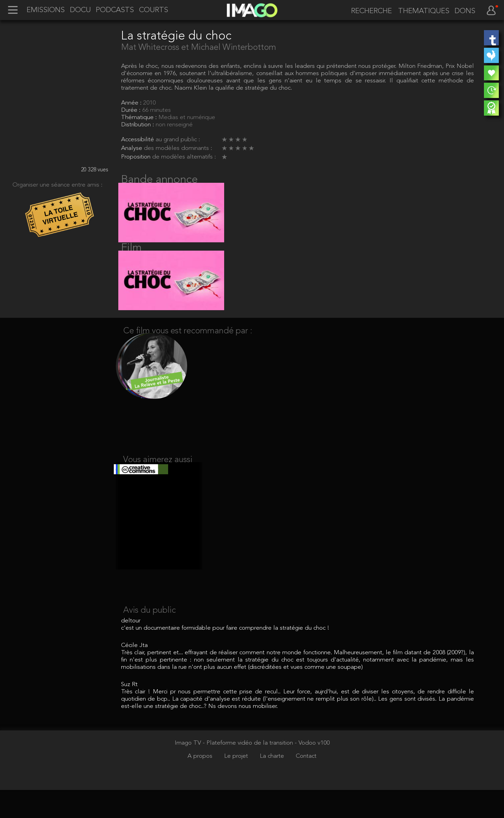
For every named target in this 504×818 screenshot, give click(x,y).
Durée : (132, 110)
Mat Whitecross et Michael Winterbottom (199, 48)
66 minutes (157, 110)
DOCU (80, 10)
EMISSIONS (46, 10)
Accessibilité (138, 140)
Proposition (137, 157)
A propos (201, 784)
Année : (132, 103)
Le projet (237, 784)
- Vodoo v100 (312, 771)
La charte (273, 784)
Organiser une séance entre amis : (57, 185)
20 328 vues (95, 170)
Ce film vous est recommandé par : (188, 347)
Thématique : (140, 118)
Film (131, 256)
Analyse (132, 148)
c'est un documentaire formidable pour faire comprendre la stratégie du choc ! (225, 656)
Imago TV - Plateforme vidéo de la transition (235, 771)
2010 (149, 103)
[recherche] (369, 11)
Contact (306, 784)
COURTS (154, 10)
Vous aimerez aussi (158, 480)
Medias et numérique (187, 118)
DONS (465, 11)
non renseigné (174, 125)
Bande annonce (159, 180)
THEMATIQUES (424, 11)
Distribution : (138, 125)
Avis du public (149, 639)
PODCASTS (115, 10)
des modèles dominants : (178, 148)
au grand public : (178, 140)
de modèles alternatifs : (184, 157)
